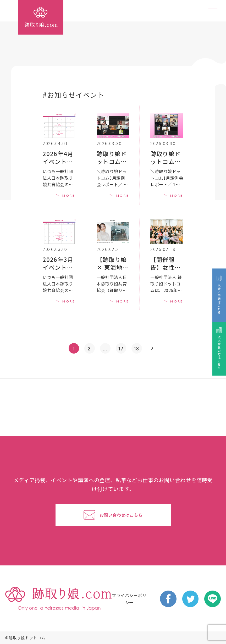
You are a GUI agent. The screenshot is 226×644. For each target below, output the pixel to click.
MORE (69, 196)
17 (121, 348)
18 (137, 348)
